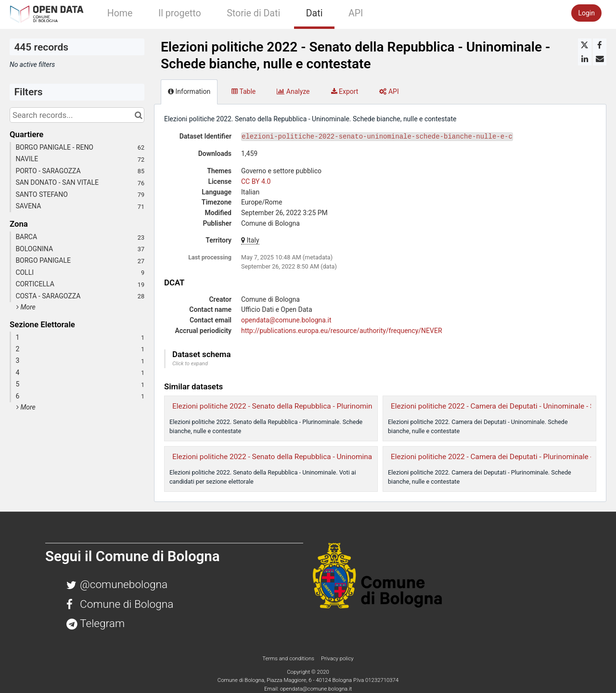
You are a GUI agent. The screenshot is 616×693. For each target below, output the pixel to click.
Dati (314, 13)
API (356, 13)
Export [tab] (345, 91)
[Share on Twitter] (585, 45)
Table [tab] (244, 91)
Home (120, 13)
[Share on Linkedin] (585, 59)
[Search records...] (77, 115)
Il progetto (180, 13)
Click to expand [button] (190, 364)
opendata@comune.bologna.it (286, 320)
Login (586, 13)
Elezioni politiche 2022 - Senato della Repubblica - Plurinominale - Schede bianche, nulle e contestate (337, 406)
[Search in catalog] (138, 115)
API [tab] (389, 91)
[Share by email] (600, 59)
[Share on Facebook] (600, 45)
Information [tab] (189, 91)
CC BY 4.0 (256, 181)
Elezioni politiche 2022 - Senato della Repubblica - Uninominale (275, 457)
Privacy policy (337, 658)
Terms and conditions (289, 658)
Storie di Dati (253, 13)
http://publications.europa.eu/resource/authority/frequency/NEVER (342, 331)
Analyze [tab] (293, 91)
